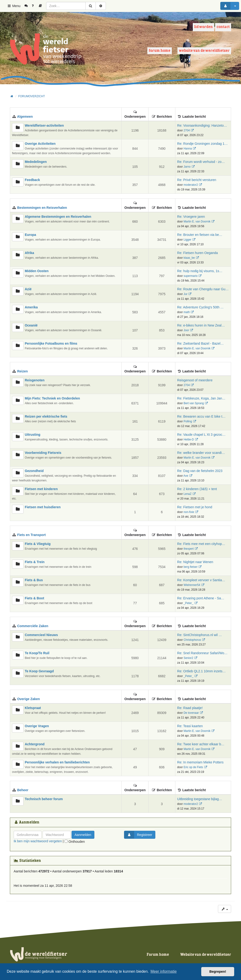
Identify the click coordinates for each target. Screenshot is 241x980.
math (187, 312)
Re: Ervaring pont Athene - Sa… (201, 598)
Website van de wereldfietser (204, 51)
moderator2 (191, 185)
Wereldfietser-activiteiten (44, 125)
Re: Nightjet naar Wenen (195, 562)
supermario (191, 276)
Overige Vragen (37, 726)
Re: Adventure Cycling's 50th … (200, 307)
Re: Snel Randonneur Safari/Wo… (202, 653)
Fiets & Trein (35, 562)
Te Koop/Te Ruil (37, 653)
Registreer (138, 835)
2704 (187, 130)
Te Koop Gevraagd (39, 671)
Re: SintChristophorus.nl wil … (200, 635)
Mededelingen (36, 162)
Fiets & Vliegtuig (38, 544)
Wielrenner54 (192, 585)
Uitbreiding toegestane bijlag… (200, 799)
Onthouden (75, 842)
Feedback (32, 180)
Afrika (29, 253)
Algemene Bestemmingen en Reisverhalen (58, 217)
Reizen (22, 371)
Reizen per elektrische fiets (46, 416)
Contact (223, 27)
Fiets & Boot (34, 598)
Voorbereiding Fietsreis (43, 453)
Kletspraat (33, 708)
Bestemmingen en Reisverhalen (42, 208)
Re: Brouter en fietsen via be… (200, 235)
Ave (186, 476)
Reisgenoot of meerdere (195, 380)
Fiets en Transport (31, 535)
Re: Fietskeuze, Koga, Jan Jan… (201, 398)
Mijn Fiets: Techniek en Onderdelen (52, 398)
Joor (186, 330)
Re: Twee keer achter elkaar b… (201, 744)
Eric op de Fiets (193, 767)
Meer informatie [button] (163, 971)
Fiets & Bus (34, 580)
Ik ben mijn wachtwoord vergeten (38, 841)
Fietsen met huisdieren (43, 507)
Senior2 (188, 658)
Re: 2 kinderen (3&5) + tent (197, 489)
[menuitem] (28, 6)
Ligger (187, 240)
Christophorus (192, 640)
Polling (188, 421)
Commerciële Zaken (33, 626)
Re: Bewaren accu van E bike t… (201, 416)
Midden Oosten (37, 271)
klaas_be (189, 258)
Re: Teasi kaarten (190, 726)
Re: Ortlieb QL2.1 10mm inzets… (201, 671)
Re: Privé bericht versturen (197, 180)
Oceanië (31, 325)
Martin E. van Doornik (197, 222)
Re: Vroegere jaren (191, 217)
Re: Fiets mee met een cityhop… (201, 544)
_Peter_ (189, 603)
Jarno (187, 167)
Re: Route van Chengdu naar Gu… (203, 289)
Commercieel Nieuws (41, 635)
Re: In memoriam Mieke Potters (200, 762)
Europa (30, 235)
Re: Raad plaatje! (190, 708)
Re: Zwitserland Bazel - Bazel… (201, 343)
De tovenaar (191, 713)
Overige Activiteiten (40, 144)
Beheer (23, 790)
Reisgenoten (35, 380)
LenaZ (188, 494)
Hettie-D (189, 440)
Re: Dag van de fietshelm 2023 (200, 471)
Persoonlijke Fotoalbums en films (51, 343)
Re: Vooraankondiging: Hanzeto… (202, 125)
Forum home (160, 51)
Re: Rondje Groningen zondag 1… (203, 144)
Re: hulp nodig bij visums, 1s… (200, 271)
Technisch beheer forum (44, 799)
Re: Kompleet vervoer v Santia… (201, 580)
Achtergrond (35, 744)
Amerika (31, 307)
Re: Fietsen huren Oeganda (198, 253)
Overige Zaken (29, 699)
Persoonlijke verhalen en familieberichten (57, 762)
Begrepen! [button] (218, 972)
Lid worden (203, 27)
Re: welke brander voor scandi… (201, 453)
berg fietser (191, 567)
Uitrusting (32, 435)
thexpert (189, 549)
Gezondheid (34, 471)
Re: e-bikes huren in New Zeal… (201, 325)
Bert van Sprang (194, 403)
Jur (186, 294)
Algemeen (25, 117)
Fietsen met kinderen (41, 489)
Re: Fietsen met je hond (195, 507)
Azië (28, 289)
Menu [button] (14, 6)
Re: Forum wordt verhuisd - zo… (201, 162)
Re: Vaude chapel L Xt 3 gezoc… (201, 435)
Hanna (188, 149)
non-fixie (189, 512)
